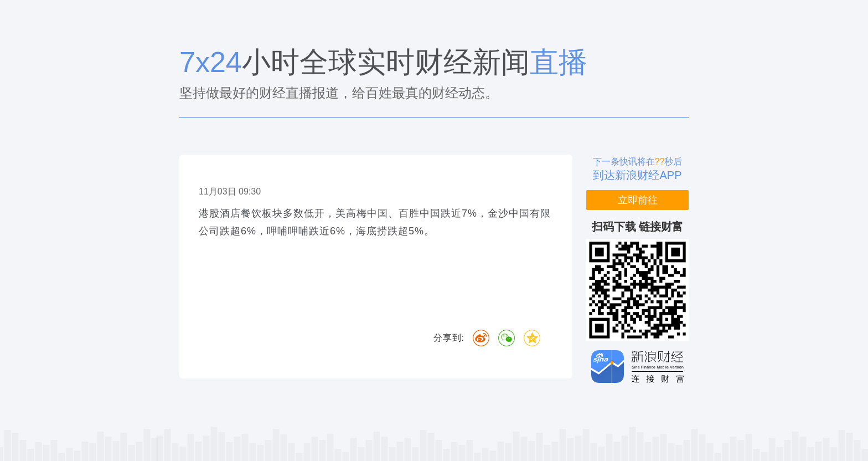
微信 (507, 338)
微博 (481, 338)
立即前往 (638, 200)
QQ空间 (532, 338)
